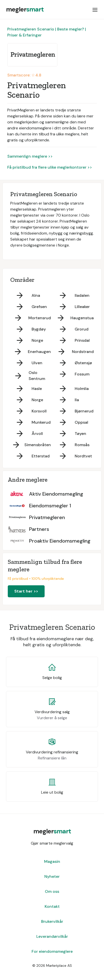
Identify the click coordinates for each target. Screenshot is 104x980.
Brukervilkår (52, 921)
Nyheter (52, 876)
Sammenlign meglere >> (30, 156)
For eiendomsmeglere (52, 951)
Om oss (52, 891)
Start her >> (26, 591)
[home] (25, 9)
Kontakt (52, 906)
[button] (95, 9)
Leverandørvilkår (52, 936)
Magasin (52, 861)
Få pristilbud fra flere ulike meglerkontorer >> (50, 167)
